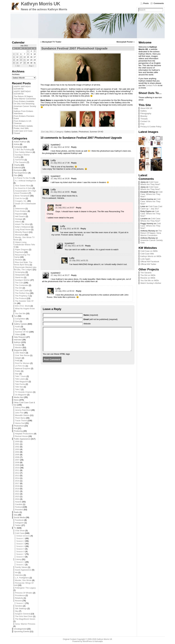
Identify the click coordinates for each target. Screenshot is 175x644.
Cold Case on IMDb (149, 251)
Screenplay (20, 272)
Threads (144, 119)
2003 (17, 449)
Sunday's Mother (23, 280)
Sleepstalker (21, 275)
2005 (17, 455)
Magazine (18, 350)
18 (14, 60)
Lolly (53, 160)
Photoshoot (19, 426)
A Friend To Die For (24, 178)
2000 (17, 441)
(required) (91, 315)
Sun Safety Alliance (24, 152)
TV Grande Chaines (24, 392)
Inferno (18, 222)
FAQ (142, 124)
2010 (17, 468)
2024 (17, 499)
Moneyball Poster (125, 42)
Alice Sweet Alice (23, 186)
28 (25, 63)
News (16, 400)
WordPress (87, 641)
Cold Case (20, 533)
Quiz (17, 321)
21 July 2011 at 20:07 (65, 208)
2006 (17, 457)
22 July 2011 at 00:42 (65, 291)
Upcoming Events (22, 631)
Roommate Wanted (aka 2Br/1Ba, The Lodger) (25, 268)
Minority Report (22, 232)
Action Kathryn (20, 142)
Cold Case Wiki (147, 254)
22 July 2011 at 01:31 (79, 260)
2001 (17, 444)
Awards (18, 502)
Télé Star (19, 387)
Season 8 (21, 557)
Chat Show (20, 531)
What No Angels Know (25, 309)
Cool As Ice (20, 198)
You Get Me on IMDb (149, 280)
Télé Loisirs (20, 379)
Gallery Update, (72, 132)
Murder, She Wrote (23, 580)
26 (17, 63)
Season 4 (21, 546)
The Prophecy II (22, 296)
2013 (17, 476)
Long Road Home (23, 229)
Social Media (20, 517)
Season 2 (21, 541)
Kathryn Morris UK (41, 4)
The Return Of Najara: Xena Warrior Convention (25, 98)
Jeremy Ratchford (23, 410)
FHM (17, 361)
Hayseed (19, 214)
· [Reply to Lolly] (73, 163)
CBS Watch (20, 353)
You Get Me (20, 313)
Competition (20, 319)
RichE (59, 205)
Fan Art (18, 329)
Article (17, 144)
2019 (17, 489)
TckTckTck (20, 160)
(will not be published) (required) (101, 319)
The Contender (22, 285)
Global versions (23, 536)
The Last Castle (22, 290)
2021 (17, 491)
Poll (15, 428)
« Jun (17, 66)
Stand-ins (19, 277)
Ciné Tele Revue (22, 355)
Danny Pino (20, 407)
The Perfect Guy (22, 293)
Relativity (19, 598)
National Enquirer (23, 368)
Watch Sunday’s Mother (151, 283)
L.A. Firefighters (22, 578)
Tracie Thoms (21, 421)
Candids (19, 504)
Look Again (145, 259)
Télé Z (18, 389)
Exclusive (18, 170)
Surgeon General (23, 614)
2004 (17, 452)
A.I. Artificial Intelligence (26, 181)
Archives (16, 74)
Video (18, 334)
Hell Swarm (20, 216)
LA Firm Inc (20, 366)
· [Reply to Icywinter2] (73, 147)
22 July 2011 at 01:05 (74, 246)
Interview (18, 340)
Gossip (18, 345)
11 (14, 57)
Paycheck (19, 252)
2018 (17, 486)
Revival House (22, 436)
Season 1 (21, 538)
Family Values (21, 567)
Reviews (19, 260)
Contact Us (145, 121)
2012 (17, 473)
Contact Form (152, 85)
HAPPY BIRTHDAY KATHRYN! (22, 88)
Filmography (146, 113)
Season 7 (21, 554)
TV (15, 528)
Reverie (19, 601)
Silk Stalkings (21, 608)
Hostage (19, 219)
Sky (17, 611)
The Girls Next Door (24, 616)
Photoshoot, (84, 132)
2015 (17, 481)
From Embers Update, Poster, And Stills (24, 127)
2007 (17, 460)
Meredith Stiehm (22, 415)
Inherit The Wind (22, 224)
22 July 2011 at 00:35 (70, 229)
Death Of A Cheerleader (26, 204)
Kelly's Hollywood (23, 227)
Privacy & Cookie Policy (151, 127)
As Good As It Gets (24, 188)
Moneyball (20, 235)
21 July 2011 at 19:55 (60, 192)
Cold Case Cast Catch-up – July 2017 (151, 208)
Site (16, 515)
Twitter (18, 525)
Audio (18, 327)
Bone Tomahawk (22, 196)
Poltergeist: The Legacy (25, 588)
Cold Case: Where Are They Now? (150, 183)
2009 (17, 465)
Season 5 (21, 549)
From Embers (21, 211)
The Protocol (21, 298)
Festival (19, 507)
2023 (17, 496)
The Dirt (19, 288)
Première (19, 510)
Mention (19, 347)
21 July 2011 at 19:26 (60, 178)
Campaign (18, 147)
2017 (17, 483)
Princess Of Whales (24, 593)
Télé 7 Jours (21, 376)
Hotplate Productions (24, 434)
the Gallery (117, 103)
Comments (159, 3)
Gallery (143, 111)
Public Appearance (22, 439)
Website (87, 324)
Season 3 (21, 544)
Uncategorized (20, 629)
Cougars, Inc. (21, 201)
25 (14, 63)
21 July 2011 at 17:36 (60, 163)
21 (25, 60)
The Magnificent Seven (25, 619)
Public (18, 371)
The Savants (21, 162)
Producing (18, 431)
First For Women (22, 363)
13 (21, 57)
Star (17, 374)
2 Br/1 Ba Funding (23, 150)
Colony (18, 559)
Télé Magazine (22, 382)
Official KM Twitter (148, 264)
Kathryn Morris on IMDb (151, 256)
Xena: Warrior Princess (25, 624)
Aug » (31, 66)
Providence (20, 595)
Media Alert (19, 397)
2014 (17, 478)
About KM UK (146, 108)
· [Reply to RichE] (78, 208)
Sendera (19, 606)
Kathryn (17, 342)
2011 (17, 470)
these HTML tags (62, 359)
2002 (17, 447)
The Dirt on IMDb (148, 275)
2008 (17, 462)
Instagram (20, 523)
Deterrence (20, 209)
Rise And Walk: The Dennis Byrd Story (23, 263)
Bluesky (144, 116)
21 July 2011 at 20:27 (60, 275)
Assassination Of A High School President (25, 192)
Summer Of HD (22, 332)
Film (16, 175)
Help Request (20, 337)
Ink (16, 572)
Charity (17, 165)
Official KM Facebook (150, 262)
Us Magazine (21, 395)
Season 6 (21, 551)
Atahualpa (98, 641)
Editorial (17, 168)
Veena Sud (20, 423)
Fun (16, 316)
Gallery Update (20, 324)
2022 (17, 494)
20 (21, 60)
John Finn (19, 413)
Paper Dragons (22, 250)
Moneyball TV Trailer (52, 42)
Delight (18, 358)
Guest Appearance (23, 570)
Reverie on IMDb (148, 278)
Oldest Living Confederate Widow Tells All (24, 245)
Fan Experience (21, 173)
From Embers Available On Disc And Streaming (24, 102)
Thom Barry (20, 418)
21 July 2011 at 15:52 (60, 147)
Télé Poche (20, 384)
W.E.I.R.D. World (23, 306)
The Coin (19, 283)
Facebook (19, 520)
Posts (146, 3)
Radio (16, 512)
